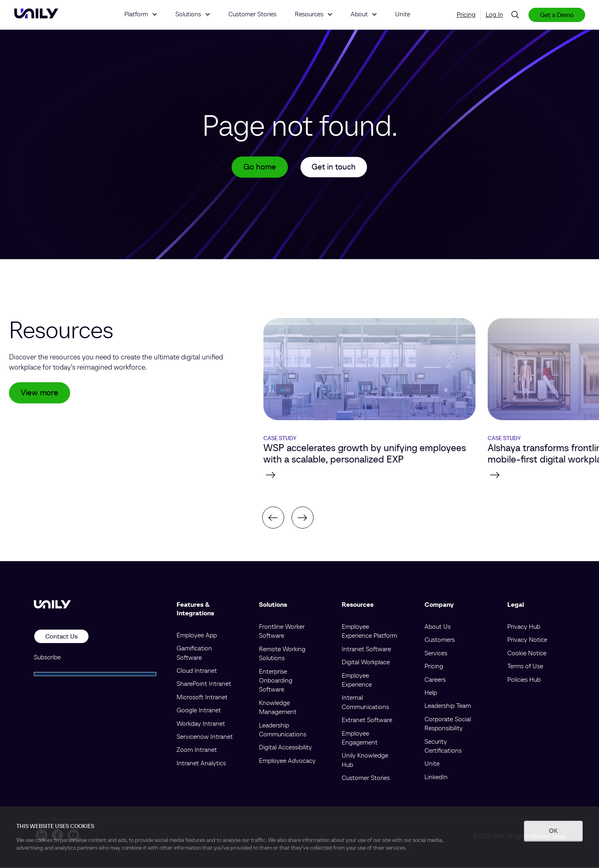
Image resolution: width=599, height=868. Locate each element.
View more (40, 394)
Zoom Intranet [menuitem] (197, 750)
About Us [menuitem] (438, 627)
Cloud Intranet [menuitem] (197, 671)
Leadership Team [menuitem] (448, 706)
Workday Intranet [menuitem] (201, 724)
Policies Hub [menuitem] (524, 680)
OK (553, 831)
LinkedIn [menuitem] (436, 777)
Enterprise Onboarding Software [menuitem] (276, 681)
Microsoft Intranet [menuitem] (202, 698)
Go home (260, 167)
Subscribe (47, 657)
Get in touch (334, 167)
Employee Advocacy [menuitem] (287, 761)
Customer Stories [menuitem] (366, 778)
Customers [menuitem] (440, 640)
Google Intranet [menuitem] (199, 711)
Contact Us (61, 637)
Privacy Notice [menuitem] (527, 640)
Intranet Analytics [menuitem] (201, 763)
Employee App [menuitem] (197, 636)
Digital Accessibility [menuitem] (285, 748)
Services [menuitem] (436, 654)
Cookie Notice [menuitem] (527, 654)
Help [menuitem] (431, 693)
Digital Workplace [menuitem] (366, 663)
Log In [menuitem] (494, 14)
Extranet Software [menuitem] (367, 720)
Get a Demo (557, 15)
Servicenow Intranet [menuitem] (205, 737)
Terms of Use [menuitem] (525, 667)
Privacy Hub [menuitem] (524, 627)
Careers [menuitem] (435, 680)
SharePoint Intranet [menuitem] (204, 684)
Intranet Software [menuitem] (366, 650)
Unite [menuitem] (432, 764)
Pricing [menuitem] (466, 14)
